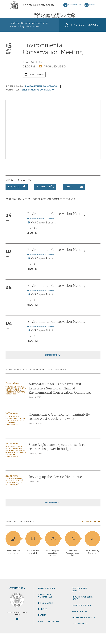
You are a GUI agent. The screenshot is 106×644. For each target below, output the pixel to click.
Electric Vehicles (14, 490)
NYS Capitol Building (43, 233)
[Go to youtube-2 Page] (17, 629)
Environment (12, 435)
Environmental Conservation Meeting (56, 224)
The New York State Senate (38, 7)
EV (17, 495)
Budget (43, 620)
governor (10, 463)
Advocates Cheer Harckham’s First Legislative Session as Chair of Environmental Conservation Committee (60, 399)
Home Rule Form (82, 616)
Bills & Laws (49, 19)
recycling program (15, 461)
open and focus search (92, 18)
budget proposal (14, 459)
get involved (75, 7)
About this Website (83, 628)
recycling (10, 433)
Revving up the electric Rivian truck (56, 487)
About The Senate (81, 19)
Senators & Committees (33, 19)
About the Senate (49, 632)
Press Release (13, 394)
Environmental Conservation (42, 97)
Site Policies (79, 622)
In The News (12, 424)
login (92, 7)
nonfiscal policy (14, 457)
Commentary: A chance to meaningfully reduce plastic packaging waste (59, 427)
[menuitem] (16, 19)
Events (65, 19)
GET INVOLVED (80, 634)
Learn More (89, 532)
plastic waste (12, 427)
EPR (22, 431)
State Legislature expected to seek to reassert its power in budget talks (57, 457)
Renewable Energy (15, 491)
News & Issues (16, 19)
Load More (51, 366)
